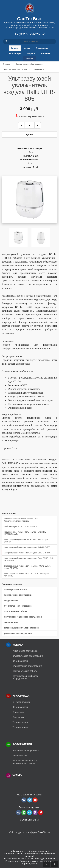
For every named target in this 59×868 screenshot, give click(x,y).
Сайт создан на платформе (29, 832)
